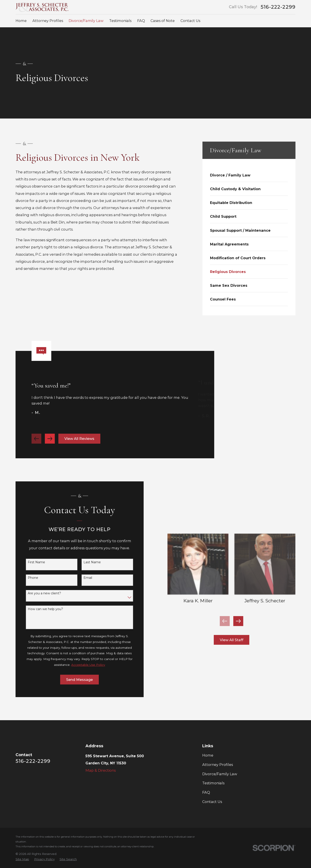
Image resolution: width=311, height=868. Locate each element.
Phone (27, 578)
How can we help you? (40, 609)
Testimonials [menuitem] (120, 21)
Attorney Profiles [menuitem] (48, 21)
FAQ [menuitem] (141, 21)
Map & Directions (101, 770)
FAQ (206, 792)
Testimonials (213, 783)
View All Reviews (79, 444)
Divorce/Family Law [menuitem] (86, 21)
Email (82, 578)
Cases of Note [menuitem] (163, 21)
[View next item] (50, 444)
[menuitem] (249, 175)
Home (208, 755)
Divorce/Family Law (220, 774)
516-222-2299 (278, 7)
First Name (31, 562)
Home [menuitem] (21, 21)
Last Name (86, 562)
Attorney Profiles (218, 765)
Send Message (74, 680)
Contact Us (212, 802)
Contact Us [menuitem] (190, 21)
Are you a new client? (39, 593)
